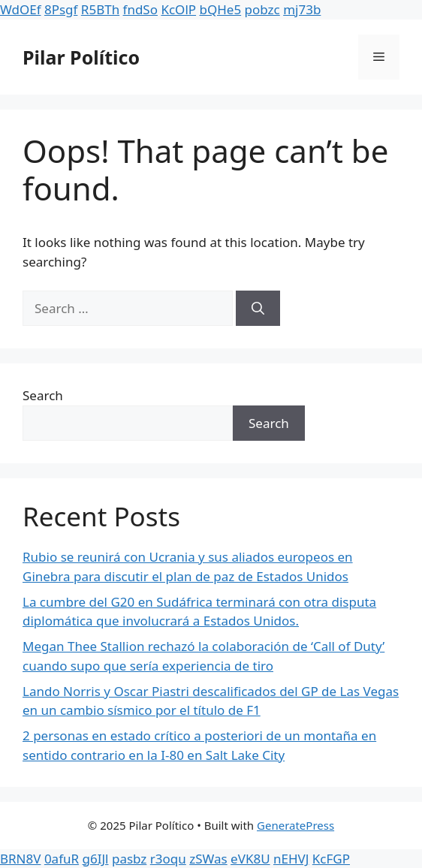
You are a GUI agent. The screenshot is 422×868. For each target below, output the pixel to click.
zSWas (208, 859)
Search (43, 395)
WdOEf (21, 9)
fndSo (140, 9)
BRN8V (20, 859)
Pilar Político (81, 57)
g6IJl (96, 859)
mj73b (302, 9)
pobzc (262, 9)
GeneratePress (295, 825)
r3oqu (168, 859)
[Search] (258, 309)
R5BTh (100, 9)
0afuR (62, 859)
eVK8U (250, 859)
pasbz (129, 859)
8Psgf (61, 9)
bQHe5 (220, 9)
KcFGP (331, 859)
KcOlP (178, 9)
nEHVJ (291, 859)
